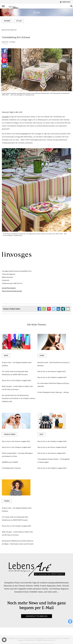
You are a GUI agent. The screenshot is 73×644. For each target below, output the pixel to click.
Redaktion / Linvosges (9, 42)
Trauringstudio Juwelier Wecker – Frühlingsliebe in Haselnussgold (54, 461)
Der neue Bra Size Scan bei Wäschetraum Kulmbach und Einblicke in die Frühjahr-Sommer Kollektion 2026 (19, 399)
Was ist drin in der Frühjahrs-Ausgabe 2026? (17, 381)
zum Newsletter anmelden (37, 616)
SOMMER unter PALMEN (10, 462)
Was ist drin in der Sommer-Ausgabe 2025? (52, 372)
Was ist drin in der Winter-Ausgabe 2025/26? (52, 447)
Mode (6, 356)
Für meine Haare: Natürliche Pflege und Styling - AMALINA (54, 385)
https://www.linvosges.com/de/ (12, 291)
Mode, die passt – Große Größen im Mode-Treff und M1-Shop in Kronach (17, 388)
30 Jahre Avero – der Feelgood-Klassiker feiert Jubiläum (17, 364)
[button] (4, 640)
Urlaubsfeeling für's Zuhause (11, 468)
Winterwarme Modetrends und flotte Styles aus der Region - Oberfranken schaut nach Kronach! (18, 543)
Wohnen (7, 21)
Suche (71, 6)
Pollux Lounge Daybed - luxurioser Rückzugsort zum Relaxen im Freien (17, 455)
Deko (41, 434)
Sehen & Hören (10, 434)
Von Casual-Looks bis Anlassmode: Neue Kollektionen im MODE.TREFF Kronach (15, 373)
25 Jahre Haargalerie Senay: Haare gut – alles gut (53, 392)
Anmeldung (66, 2)
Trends (7, 501)
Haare (42, 356)
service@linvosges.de (9, 288)
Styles (19, 21)
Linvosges (5, 117)
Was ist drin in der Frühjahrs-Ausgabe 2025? (52, 378)
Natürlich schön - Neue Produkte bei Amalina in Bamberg (54, 364)
